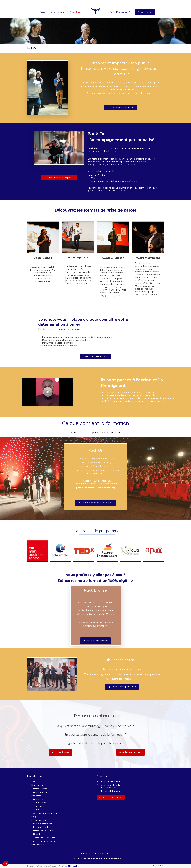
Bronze (99, 488)
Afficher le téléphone (110, 791)
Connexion (159, 866)
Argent (110, 488)
